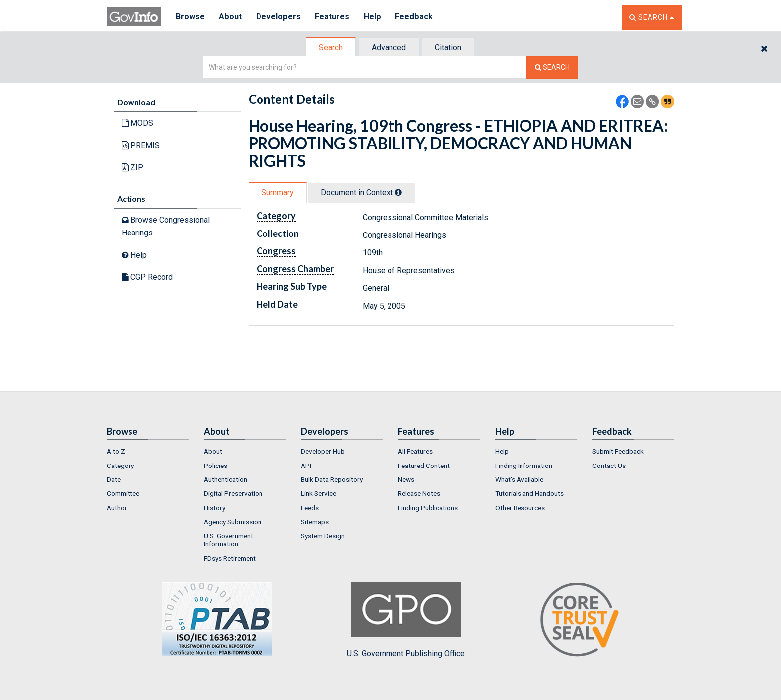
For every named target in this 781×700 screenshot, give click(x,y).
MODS (137, 123)
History (214, 508)
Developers (279, 17)
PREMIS (141, 146)
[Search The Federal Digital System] (552, 67)
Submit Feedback (618, 451)
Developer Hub (323, 451)
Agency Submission (233, 522)
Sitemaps (315, 522)
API (306, 466)
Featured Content (424, 466)
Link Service (319, 493)
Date (114, 479)
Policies (215, 466)
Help (374, 17)
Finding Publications (428, 508)
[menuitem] (148, 451)
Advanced (389, 48)
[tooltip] (398, 192)
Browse (190, 17)
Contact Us (609, 466)
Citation (448, 48)
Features (333, 17)
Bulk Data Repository (332, 479)
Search (331, 48)
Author (117, 508)
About (231, 17)
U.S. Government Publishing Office (406, 620)
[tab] (331, 48)
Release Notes (419, 493)
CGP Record (147, 277)
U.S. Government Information (228, 540)
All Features (415, 451)
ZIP (132, 168)
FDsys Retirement (230, 558)
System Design (323, 536)
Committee (123, 493)
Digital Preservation (233, 493)
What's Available (519, 479)
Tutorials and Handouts (529, 493)
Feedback (416, 17)
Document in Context (361, 192)
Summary (278, 192)
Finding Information (524, 466)
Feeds (310, 508)
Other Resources (520, 508)
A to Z (116, 451)
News (406, 479)
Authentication (225, 479)
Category (120, 466)
